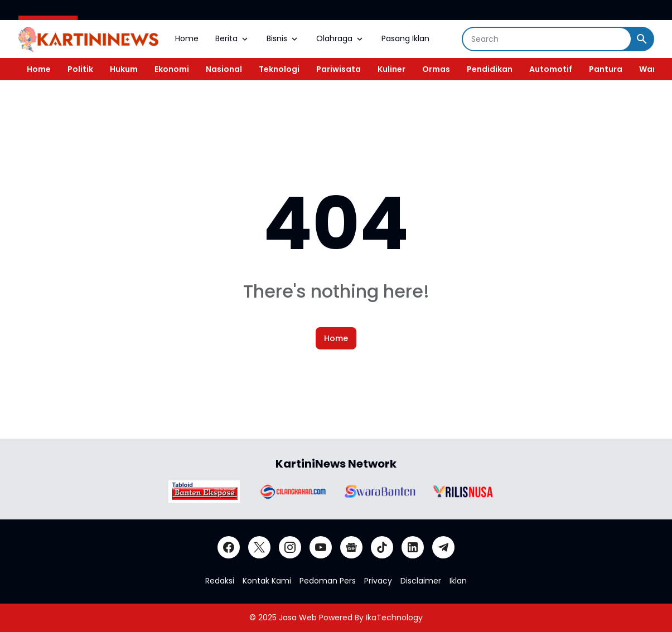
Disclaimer (421, 581)
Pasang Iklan (405, 38)
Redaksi (220, 581)
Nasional (224, 69)
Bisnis (283, 38)
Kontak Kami (267, 581)
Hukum (124, 69)
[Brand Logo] (204, 492)
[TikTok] (382, 547)
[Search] (547, 39)
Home (187, 38)
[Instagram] (290, 547)
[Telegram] (443, 547)
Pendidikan (490, 69)
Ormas (436, 69)
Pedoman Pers (328, 581)
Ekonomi (172, 69)
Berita (233, 38)
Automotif (551, 69)
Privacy (378, 581)
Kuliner (391, 69)
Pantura (606, 69)
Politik (80, 69)
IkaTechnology (394, 618)
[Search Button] (642, 39)
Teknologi (279, 69)
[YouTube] (321, 547)
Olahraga (340, 38)
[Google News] (351, 547)
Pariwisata (339, 69)
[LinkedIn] (413, 547)
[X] (259, 547)
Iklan (458, 581)
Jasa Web (298, 618)
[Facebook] (229, 547)
